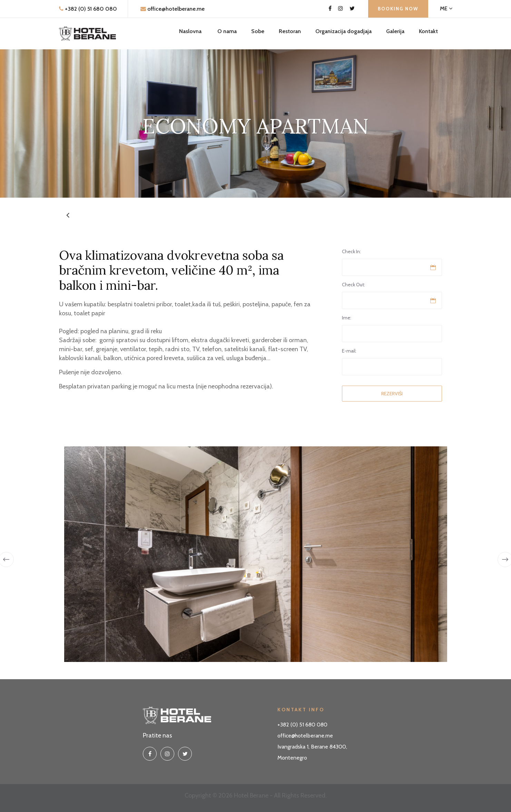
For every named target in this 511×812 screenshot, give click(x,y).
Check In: (351, 251)
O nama (227, 31)
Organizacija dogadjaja (343, 31)
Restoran (290, 31)
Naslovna (190, 31)
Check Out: (353, 285)
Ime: (347, 318)
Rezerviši (392, 394)
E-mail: (349, 351)
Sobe (258, 31)
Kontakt (428, 31)
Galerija (395, 31)
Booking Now (398, 9)
